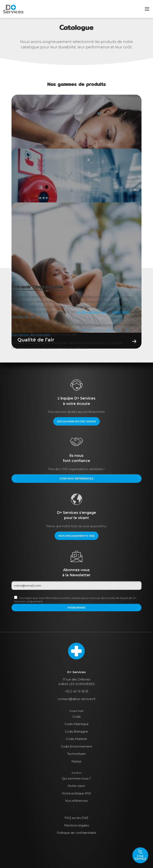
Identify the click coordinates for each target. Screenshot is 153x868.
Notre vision (76, 786)
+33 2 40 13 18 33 (76, 691)
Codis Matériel (76, 739)
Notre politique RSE (76, 793)
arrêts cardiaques (91, 312)
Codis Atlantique (76, 724)
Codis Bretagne (76, 731)
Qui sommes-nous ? (76, 778)
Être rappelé (140, 855)
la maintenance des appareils (96, 330)
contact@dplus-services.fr (76, 699)
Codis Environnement (76, 746)
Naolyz (76, 761)
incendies (121, 312)
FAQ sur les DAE (76, 818)
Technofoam (76, 754)
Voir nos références (76, 478)
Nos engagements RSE (76, 536)
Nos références (76, 801)
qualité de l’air (24, 317)
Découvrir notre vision (76, 421)
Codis (76, 717)
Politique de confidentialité (76, 833)
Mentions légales (76, 825)
